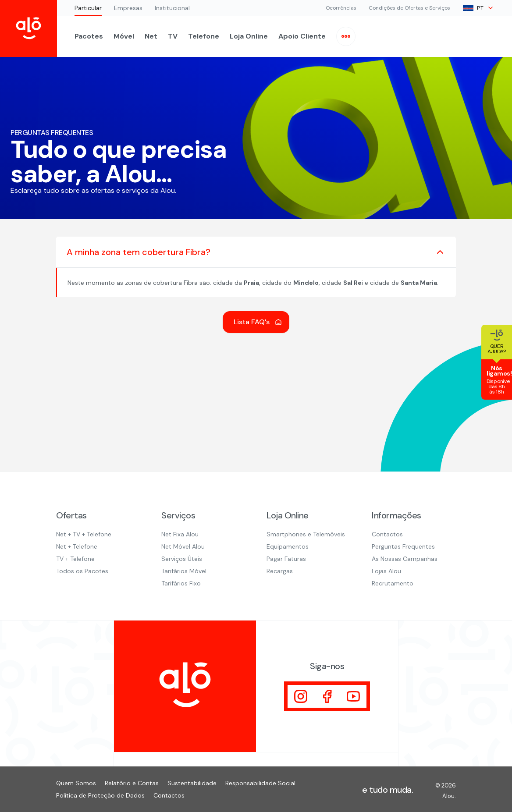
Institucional (172, 8)
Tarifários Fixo (181, 583)
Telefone (204, 36)
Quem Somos (76, 783)
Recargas (280, 571)
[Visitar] (301, 696)
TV (173, 36)
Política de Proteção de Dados (100, 795)
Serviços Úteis (182, 559)
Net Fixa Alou (180, 534)
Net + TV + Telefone (84, 534)
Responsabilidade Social (260, 783)
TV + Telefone (75, 559)
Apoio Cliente (302, 36)
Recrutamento (393, 583)
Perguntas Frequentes (403, 546)
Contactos (387, 534)
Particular (88, 8)
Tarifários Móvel (184, 571)
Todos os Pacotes (82, 571)
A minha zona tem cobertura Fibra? (256, 252)
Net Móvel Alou (183, 546)
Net (151, 36)
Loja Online (249, 36)
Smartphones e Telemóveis (306, 534)
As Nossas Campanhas (405, 559)
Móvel (124, 36)
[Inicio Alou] (28, 28)
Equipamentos (288, 546)
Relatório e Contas (132, 783)
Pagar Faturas (286, 559)
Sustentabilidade (192, 783)
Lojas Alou (386, 571)
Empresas (128, 8)
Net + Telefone (77, 546)
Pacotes (89, 36)
